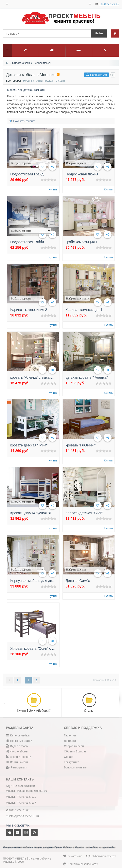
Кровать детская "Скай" (85, 513)
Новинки (29, 81)
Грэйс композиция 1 (82, 242)
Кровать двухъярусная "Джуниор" (37, 513)
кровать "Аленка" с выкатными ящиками (43, 378)
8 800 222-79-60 (109, 4)
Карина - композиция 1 (84, 310)
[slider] (48, 180)
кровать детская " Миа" (29, 445)
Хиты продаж (45, 81)
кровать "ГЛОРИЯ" (81, 445)
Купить (53, 189)
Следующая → (18, 680)
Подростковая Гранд (27, 174)
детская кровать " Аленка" (87, 378)
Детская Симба (78, 581)
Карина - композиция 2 (29, 310)
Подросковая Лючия (82, 174)
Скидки (60, 81)
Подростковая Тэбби (27, 242)
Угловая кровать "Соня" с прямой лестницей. (47, 649)
